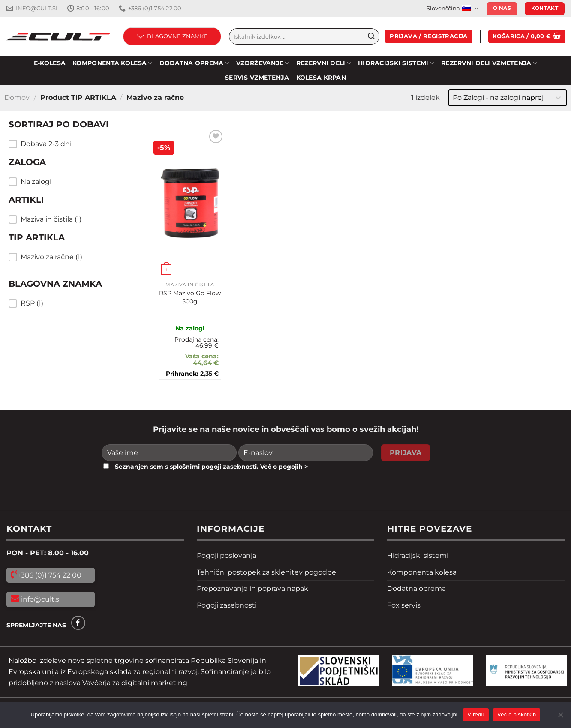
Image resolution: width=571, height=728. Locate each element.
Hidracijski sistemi (418, 556)
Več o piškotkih (517, 715)
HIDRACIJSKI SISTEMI (396, 63)
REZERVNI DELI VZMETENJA (489, 63)
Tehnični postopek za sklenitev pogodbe (266, 572)
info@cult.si (40, 599)
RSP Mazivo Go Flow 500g (190, 297)
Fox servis (404, 605)
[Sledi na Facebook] (78, 623)
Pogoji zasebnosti (227, 605)
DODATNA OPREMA (195, 63)
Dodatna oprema (416, 589)
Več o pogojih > (284, 467)
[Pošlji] (371, 36)
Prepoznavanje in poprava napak (252, 589)
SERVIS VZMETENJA (257, 78)
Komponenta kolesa (422, 572)
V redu (476, 715)
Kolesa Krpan (321, 78)
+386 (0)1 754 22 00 (49, 575)
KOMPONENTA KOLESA (112, 63)
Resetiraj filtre (51, 326)
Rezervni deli (324, 63)
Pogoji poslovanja (227, 556)
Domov (17, 97)
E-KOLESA (50, 63)
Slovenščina (452, 8)
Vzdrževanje (263, 63)
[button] (69, 144)
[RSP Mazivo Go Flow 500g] (190, 203)
